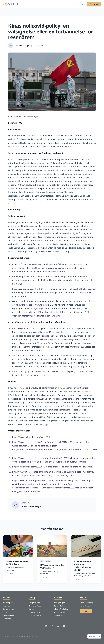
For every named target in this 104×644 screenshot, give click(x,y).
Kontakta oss (85, 606)
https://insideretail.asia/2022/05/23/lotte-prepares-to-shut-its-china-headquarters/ (53, 467)
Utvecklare (7, 619)
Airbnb (44, 399)
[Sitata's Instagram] (52, 626)
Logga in (86, 611)
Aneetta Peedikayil (31, 506)
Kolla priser (94, 4)
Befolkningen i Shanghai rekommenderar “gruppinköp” (39, 276)
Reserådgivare (8, 603)
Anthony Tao (18, 355)
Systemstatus (59, 615)
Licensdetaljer (31, 116)
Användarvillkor (34, 612)
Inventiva (17, 116)
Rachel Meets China (22, 328)
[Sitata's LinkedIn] (58, 626)
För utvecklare (60, 612)
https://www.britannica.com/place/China (32, 437)
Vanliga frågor (60, 603)
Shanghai (44, 312)
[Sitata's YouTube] (64, 626)
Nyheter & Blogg (35, 606)
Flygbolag (6, 606)
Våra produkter (34, 603)
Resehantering (8, 615)
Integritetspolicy (35, 615)
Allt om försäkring (61, 609)
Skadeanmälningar (87, 603)
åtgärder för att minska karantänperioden (59, 308)
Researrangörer (9, 609)
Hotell (5, 612)
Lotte (64, 399)
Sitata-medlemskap (30, 413)
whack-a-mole (71, 159)
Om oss (80, 4)
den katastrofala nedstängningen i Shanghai (39, 316)
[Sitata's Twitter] (46, 626)
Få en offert (59, 606)
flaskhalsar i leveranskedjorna (36, 305)
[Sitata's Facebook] (40, 626)
